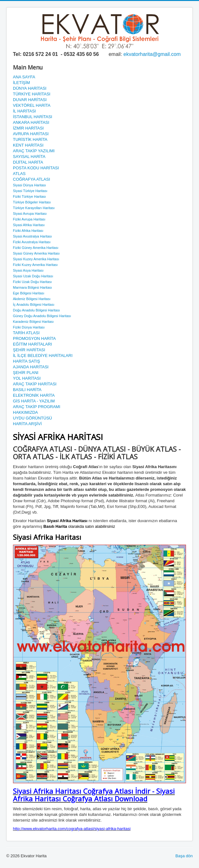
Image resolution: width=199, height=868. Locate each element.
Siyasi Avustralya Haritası (32, 236)
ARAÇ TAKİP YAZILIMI (34, 151)
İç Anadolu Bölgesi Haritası (34, 304)
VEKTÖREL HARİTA (32, 105)
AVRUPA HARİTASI (31, 134)
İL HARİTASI (24, 111)
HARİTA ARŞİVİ (27, 424)
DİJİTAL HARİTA (28, 162)
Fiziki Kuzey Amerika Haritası (35, 265)
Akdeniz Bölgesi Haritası (32, 299)
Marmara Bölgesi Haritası (32, 287)
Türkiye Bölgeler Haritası (32, 202)
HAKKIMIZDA (25, 412)
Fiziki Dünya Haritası (29, 327)
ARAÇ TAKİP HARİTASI (35, 384)
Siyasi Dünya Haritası (29, 185)
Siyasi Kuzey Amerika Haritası (36, 259)
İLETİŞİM (21, 83)
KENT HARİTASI (28, 145)
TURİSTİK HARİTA (30, 139)
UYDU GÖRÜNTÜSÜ (32, 418)
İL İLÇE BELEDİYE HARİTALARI (43, 356)
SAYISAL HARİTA (29, 157)
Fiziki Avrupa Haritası (29, 219)
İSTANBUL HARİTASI (33, 117)
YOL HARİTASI (27, 378)
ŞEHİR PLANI (26, 373)
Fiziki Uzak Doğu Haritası (32, 282)
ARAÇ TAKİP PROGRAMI (37, 407)
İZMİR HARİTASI (28, 128)
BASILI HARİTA (27, 390)
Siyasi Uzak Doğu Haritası (33, 276)
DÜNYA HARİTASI (30, 88)
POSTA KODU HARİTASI (36, 168)
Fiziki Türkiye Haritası (29, 196)
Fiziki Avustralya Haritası (32, 242)
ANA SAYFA (24, 77)
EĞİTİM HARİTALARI (32, 344)
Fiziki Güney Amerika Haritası (36, 248)
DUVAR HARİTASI (30, 100)
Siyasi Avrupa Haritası (30, 214)
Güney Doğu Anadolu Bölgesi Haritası (42, 316)
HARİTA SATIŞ (26, 361)
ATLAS (19, 174)
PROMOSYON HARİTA (34, 338)
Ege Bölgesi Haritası (29, 293)
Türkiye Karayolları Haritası (34, 208)
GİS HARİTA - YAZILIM (34, 401)
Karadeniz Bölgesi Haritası (33, 322)
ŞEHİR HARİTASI (29, 350)
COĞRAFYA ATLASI (31, 179)
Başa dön (184, 856)
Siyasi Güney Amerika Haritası (36, 253)
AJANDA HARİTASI (31, 367)
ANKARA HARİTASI (31, 122)
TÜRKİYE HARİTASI (32, 94)
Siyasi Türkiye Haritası (30, 191)
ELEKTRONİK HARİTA (34, 395)
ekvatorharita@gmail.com (152, 54)
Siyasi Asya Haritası (28, 270)
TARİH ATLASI (26, 333)
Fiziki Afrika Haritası (28, 231)
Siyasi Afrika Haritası (29, 225)
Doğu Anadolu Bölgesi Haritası (36, 310)
